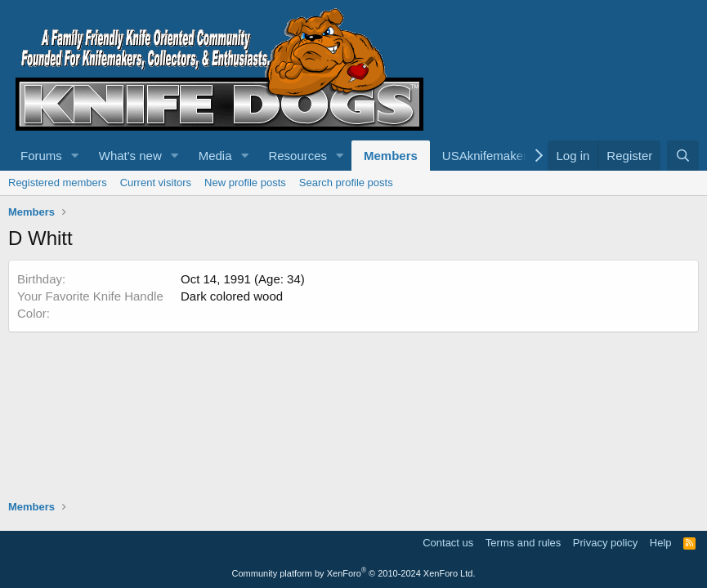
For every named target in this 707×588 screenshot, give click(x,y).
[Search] (683, 156)
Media (215, 156)
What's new (130, 156)
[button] (75, 156)
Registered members (58, 183)
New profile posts (245, 183)
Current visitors (156, 183)
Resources (298, 156)
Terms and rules (523, 543)
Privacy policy (605, 543)
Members (391, 156)
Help (661, 543)
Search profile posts (346, 183)
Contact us (448, 543)
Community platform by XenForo (354, 573)
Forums (41, 156)
